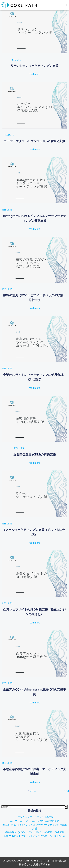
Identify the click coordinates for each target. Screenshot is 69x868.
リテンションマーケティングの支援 (34, 817)
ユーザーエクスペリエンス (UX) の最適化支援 (35, 821)
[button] (66, 5)
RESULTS (16, 60)
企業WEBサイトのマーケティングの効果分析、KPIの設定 (34, 836)
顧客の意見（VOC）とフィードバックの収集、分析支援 (34, 832)
